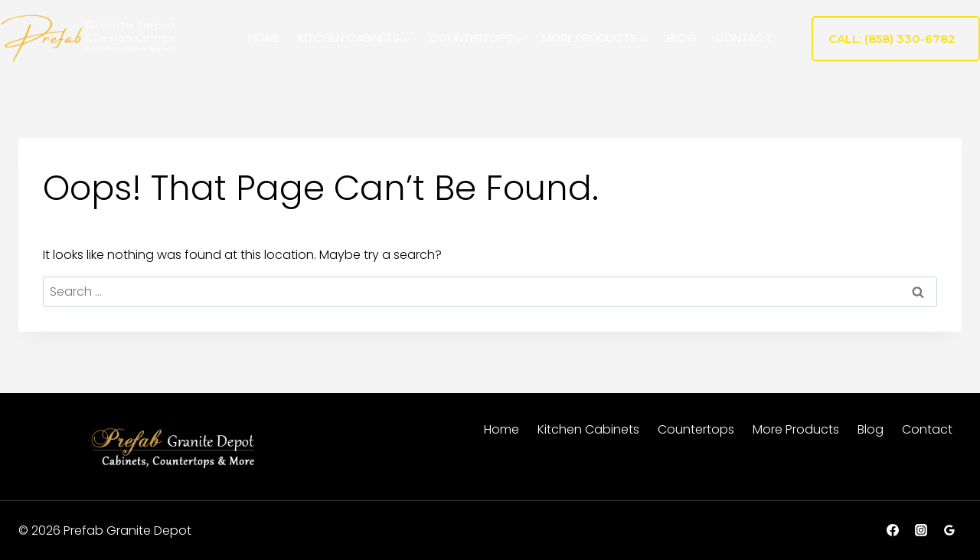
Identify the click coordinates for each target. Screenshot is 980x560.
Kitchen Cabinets (588, 429)
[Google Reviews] (949, 530)
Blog (682, 38)
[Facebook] (893, 530)
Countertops (696, 429)
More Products (796, 429)
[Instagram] (921, 530)
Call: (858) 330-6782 (892, 39)
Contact (743, 38)
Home (264, 38)
